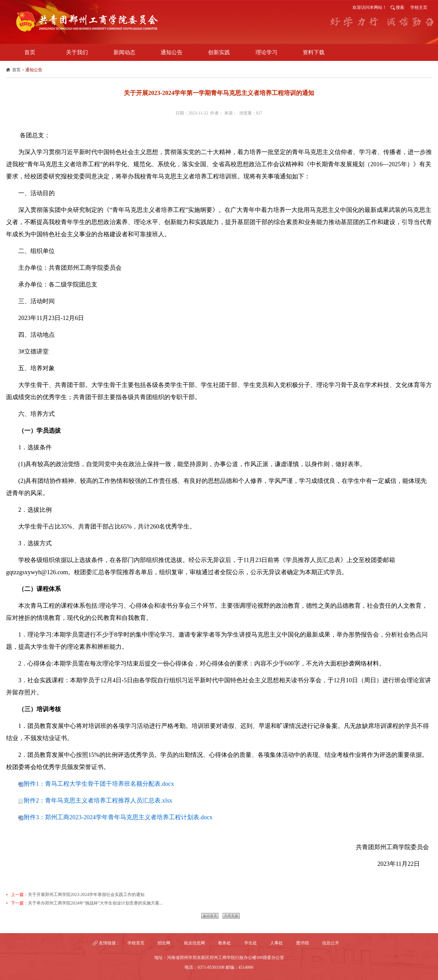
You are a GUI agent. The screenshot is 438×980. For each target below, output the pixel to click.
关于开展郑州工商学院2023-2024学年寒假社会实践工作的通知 (86, 895)
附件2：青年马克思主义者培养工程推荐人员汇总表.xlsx (98, 800)
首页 (16, 70)
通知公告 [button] (172, 52)
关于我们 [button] (77, 52)
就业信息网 (194, 943)
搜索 (400, 7)
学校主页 (419, 7)
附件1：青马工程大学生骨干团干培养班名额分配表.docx (99, 784)
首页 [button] (30, 52)
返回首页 (210, 916)
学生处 (251, 943)
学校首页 (136, 943)
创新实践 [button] (219, 52)
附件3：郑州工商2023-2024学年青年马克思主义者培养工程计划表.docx (118, 817)
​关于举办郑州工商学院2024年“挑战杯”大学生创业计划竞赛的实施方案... (95, 903)
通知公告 (34, 70)
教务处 (224, 943)
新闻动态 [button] (124, 52)
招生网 (164, 943)
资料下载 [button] (314, 52)
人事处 (276, 943)
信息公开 (331, 943)
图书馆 (303, 943)
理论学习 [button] (266, 52)
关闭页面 (231, 916)
